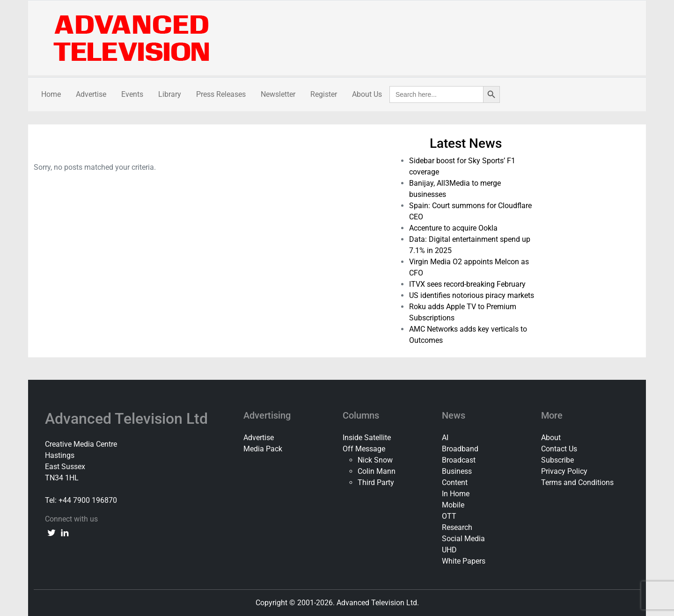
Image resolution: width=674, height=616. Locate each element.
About (551, 438)
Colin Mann (377, 471)
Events (132, 94)
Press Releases (221, 94)
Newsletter (278, 94)
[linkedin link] (65, 532)
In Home (456, 494)
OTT (449, 516)
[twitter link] (51, 532)
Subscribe (557, 460)
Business (457, 471)
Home (51, 94)
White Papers (464, 561)
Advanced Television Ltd (128, 419)
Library (170, 94)
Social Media (463, 539)
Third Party (376, 482)
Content (455, 482)
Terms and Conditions (577, 482)
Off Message (364, 449)
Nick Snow (375, 460)
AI (445, 438)
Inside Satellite (367, 438)
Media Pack (263, 449)
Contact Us (559, 449)
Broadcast (459, 460)
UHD (449, 550)
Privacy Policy (564, 471)
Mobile (453, 505)
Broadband (460, 449)
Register (324, 94)
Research (457, 527)
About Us (367, 94)
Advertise (91, 94)
